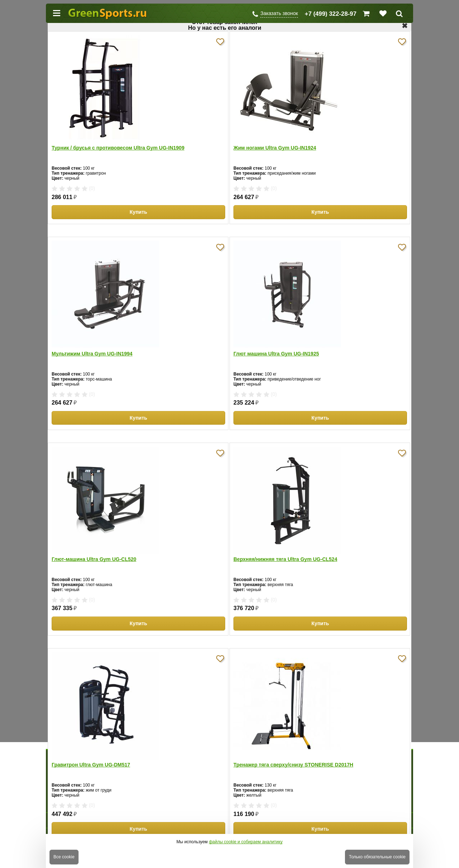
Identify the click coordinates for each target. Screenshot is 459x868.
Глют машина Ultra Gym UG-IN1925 (276, 354)
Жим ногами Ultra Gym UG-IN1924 (275, 148)
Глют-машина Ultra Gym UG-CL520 (94, 559)
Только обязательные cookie (377, 857)
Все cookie (64, 857)
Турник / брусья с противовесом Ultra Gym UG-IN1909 (118, 148)
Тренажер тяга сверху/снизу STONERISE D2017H (293, 765)
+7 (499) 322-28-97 (331, 14)
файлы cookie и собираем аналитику (246, 842)
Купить (139, 212)
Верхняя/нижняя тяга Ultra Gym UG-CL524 (285, 559)
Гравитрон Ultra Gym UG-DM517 (91, 765)
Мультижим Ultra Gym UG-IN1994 (92, 354)
